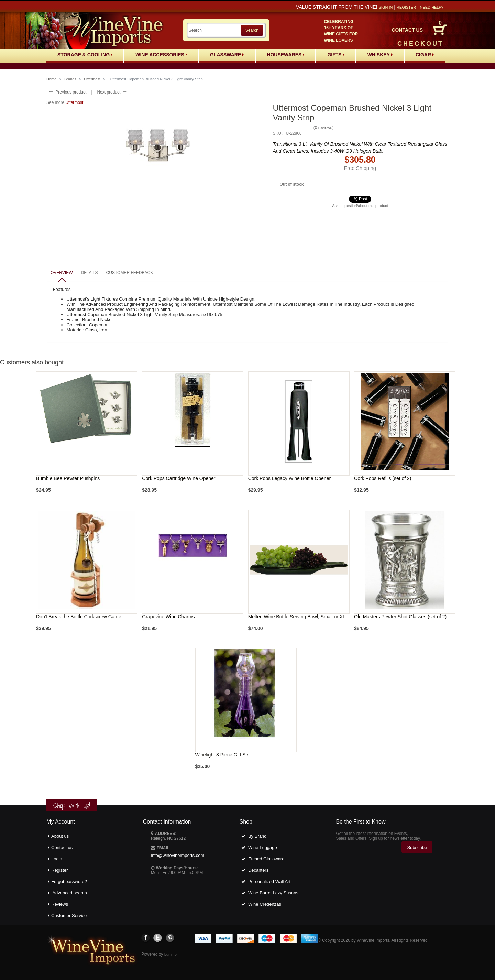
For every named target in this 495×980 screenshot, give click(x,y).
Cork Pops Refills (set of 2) (383, 478)
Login (57, 859)
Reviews (60, 904)
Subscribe (417, 847)
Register (406, 7)
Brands (70, 79)
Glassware (227, 55)
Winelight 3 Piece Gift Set (223, 755)
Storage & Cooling (85, 55)
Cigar (425, 55)
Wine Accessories (161, 55)
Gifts (336, 55)
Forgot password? (69, 881)
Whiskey (380, 55)
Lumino (170, 954)
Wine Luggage (263, 847)
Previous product (67, 92)
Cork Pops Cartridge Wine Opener (179, 478)
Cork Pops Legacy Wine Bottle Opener (289, 478)
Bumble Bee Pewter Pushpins (68, 478)
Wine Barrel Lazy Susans (273, 893)
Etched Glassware (266, 859)
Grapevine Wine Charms (168, 617)
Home (51, 79)
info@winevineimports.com (178, 855)
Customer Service (69, 916)
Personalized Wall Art (269, 881)
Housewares (285, 55)
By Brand (257, 836)
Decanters (258, 870)
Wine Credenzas (265, 904)
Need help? (432, 7)
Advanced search (69, 893)
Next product (112, 92)
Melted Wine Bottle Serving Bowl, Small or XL (297, 617)
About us (60, 836)
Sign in (386, 7)
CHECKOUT (420, 44)
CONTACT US (407, 30)
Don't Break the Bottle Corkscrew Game (79, 617)
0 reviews (324, 128)
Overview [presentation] (62, 273)
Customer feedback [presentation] (130, 273)
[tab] (62, 273)
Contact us (62, 847)
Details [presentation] (89, 273)
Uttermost (92, 79)
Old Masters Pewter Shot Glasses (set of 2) (400, 617)
